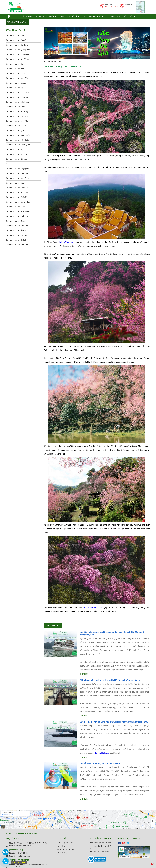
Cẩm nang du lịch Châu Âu (17, 188)
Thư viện (61, 846)
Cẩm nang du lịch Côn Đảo (17, 97)
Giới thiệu (129, 16)
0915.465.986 (112, 7)
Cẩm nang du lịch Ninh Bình (17, 245)
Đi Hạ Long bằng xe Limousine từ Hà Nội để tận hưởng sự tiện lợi (110, 680)
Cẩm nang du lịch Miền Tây (17, 121)
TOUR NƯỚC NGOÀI (23, 16)
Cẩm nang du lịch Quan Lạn (17, 92)
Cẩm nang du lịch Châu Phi (17, 240)
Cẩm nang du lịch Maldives (17, 226)
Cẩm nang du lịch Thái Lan (17, 173)
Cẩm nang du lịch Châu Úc (17, 197)
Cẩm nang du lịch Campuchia (18, 202)
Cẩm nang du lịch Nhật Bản (17, 154)
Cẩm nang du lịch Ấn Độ (16, 231)
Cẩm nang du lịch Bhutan (16, 221)
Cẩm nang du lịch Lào (15, 164)
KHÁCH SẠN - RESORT (92, 16)
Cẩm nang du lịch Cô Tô (16, 73)
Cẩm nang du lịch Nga (15, 183)
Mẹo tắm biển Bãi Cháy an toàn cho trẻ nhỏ (100, 763)
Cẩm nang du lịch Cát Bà (16, 83)
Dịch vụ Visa (113, 16)
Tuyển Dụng (62, 853)
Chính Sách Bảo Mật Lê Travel (100, 843)
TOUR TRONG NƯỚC (46, 16)
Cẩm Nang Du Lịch (17, 22)
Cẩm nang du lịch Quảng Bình (18, 50)
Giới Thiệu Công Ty (65, 843)
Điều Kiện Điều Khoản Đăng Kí (100, 851)
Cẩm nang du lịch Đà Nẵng (17, 45)
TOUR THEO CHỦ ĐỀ (69, 16)
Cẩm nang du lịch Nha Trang (18, 59)
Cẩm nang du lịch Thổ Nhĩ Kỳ (18, 216)
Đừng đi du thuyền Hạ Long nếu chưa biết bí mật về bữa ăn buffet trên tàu (114, 722)
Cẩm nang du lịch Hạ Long (17, 88)
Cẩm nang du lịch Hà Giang (17, 112)
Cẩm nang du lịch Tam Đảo (17, 35)
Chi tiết (84, 674)
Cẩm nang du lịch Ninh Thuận (18, 135)
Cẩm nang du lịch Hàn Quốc (17, 140)
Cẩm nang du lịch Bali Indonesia (19, 211)
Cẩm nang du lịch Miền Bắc (17, 78)
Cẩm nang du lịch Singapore (17, 169)
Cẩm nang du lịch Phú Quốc (17, 69)
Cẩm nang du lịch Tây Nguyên (18, 116)
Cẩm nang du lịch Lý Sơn (16, 131)
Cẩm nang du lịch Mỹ (15, 150)
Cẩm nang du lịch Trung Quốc (18, 145)
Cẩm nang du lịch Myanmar (17, 192)
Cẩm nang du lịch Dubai (16, 207)
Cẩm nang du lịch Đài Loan (17, 159)
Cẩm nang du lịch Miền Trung (18, 178)
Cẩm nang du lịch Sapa (16, 107)
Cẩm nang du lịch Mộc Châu (17, 102)
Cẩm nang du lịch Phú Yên (17, 40)
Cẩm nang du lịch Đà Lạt (16, 64)
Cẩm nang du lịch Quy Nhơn (17, 54)
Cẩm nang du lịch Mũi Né (16, 126)
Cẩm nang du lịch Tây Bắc (17, 235)
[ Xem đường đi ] (16, 850)
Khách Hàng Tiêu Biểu (66, 849)
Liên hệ (34, 22)
